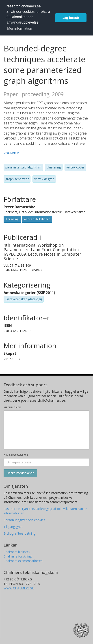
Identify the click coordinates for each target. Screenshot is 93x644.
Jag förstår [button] (71, 18)
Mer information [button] (20, 28)
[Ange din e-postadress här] (46, 462)
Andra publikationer (37, 219)
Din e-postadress (16, 455)
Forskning (12, 219)
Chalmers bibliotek (17, 552)
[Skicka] (20, 473)
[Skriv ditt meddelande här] (46, 430)
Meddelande (12, 407)
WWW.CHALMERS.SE (19, 588)
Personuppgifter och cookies (24, 520)
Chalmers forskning (18, 556)
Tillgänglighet (13, 527)
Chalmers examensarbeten (23, 561)
